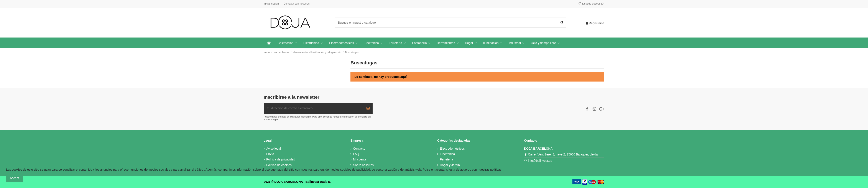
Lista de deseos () (591, 4)
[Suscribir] (368, 108)
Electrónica (447, 154)
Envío (270, 154)
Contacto (359, 149)
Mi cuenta (360, 159)
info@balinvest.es (540, 161)
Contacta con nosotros (297, 4)
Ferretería (446, 159)
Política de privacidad (281, 159)
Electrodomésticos (452, 149)
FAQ (356, 154)
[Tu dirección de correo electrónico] (314, 108)
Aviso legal (274, 149)
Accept (15, 178)
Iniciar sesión (272, 4)
